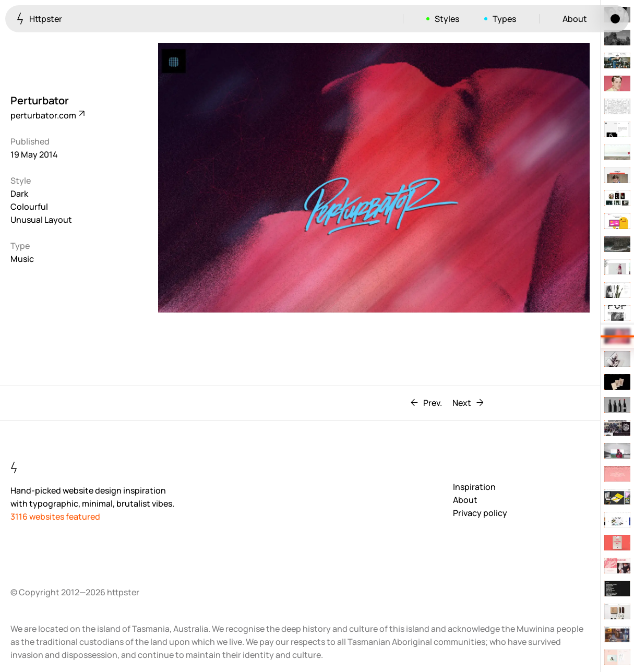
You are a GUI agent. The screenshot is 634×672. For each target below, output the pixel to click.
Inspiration (474, 487)
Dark (19, 194)
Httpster (39, 19)
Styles (447, 19)
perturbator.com (47, 115)
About (575, 19)
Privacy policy (480, 513)
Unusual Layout (41, 220)
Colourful (29, 207)
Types (504, 19)
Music (22, 259)
